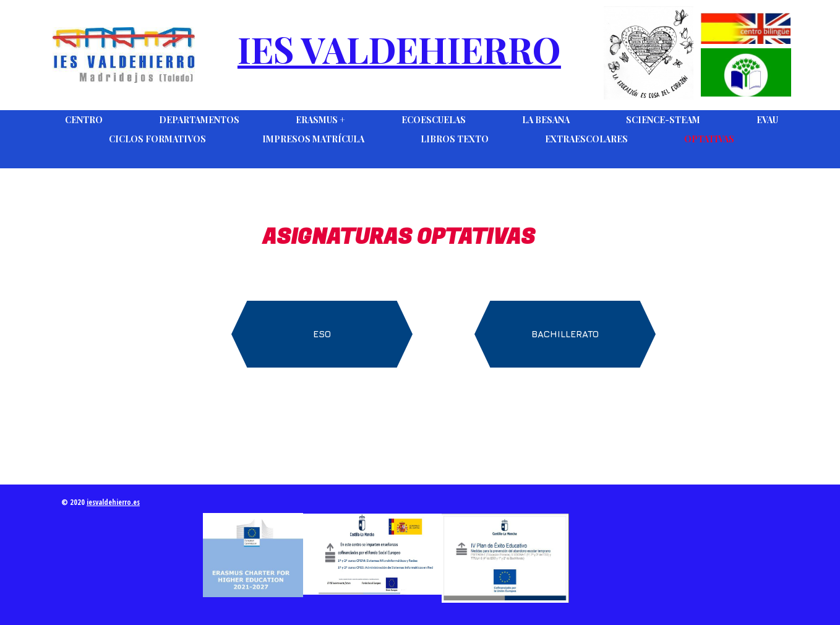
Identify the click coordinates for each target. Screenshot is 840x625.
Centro (84, 120)
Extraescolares (586, 139)
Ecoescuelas (434, 120)
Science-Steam (663, 120)
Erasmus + (320, 120)
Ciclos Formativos (157, 139)
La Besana (546, 120)
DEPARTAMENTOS (199, 120)
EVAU (767, 120)
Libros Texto (455, 139)
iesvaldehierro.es (113, 502)
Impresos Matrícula (313, 139)
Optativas (709, 139)
